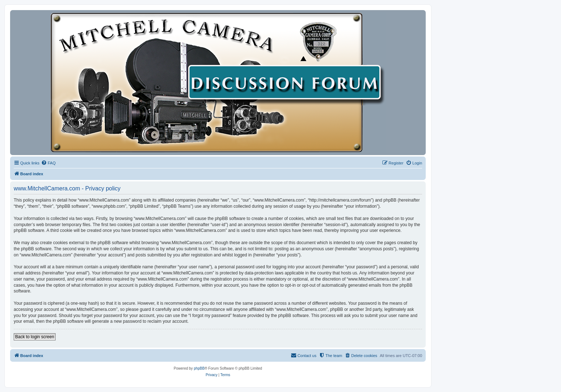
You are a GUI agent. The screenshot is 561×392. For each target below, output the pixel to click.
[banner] (218, 83)
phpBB (199, 368)
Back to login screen (35, 337)
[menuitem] (48, 163)
